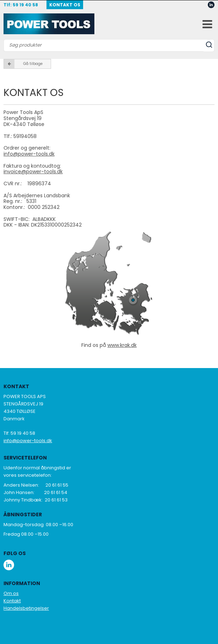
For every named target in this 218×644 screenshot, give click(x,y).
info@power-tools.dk (29, 154)
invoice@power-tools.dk (33, 171)
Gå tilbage (23, 64)
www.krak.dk (122, 345)
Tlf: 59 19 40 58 (21, 5)
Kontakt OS (65, 5)
